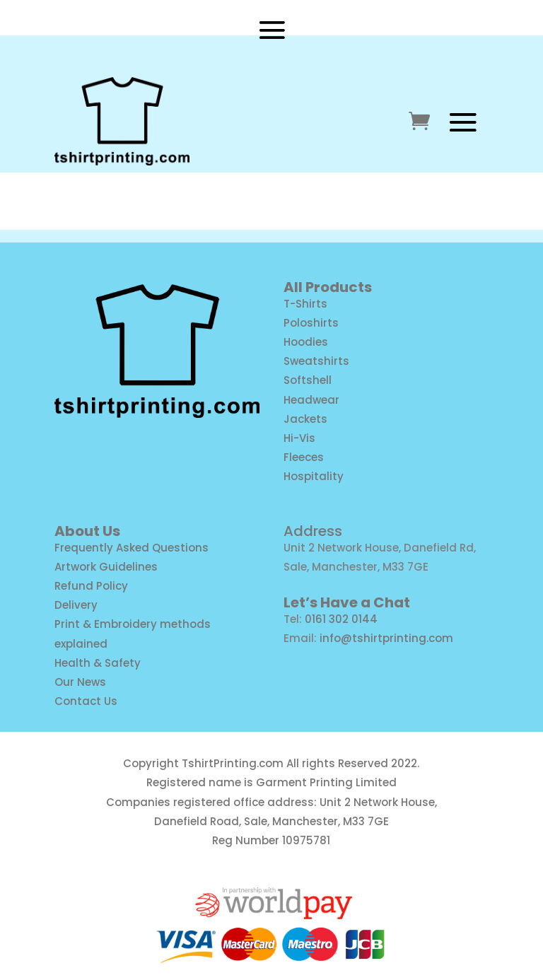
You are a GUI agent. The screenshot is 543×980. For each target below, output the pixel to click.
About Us (87, 531)
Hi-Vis (299, 438)
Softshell (308, 380)
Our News (80, 682)
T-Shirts (305, 304)
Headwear (311, 400)
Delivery (76, 605)
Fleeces (304, 457)
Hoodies (306, 342)
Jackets (305, 419)
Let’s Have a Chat (347, 602)
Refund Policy (91, 586)
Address (313, 531)
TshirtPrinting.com (233, 763)
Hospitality (314, 476)
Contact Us (86, 701)
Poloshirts (311, 323)
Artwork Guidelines (106, 567)
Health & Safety (98, 663)
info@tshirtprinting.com (386, 638)
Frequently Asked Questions (132, 548)
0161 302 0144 (341, 619)
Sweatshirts (316, 361)
